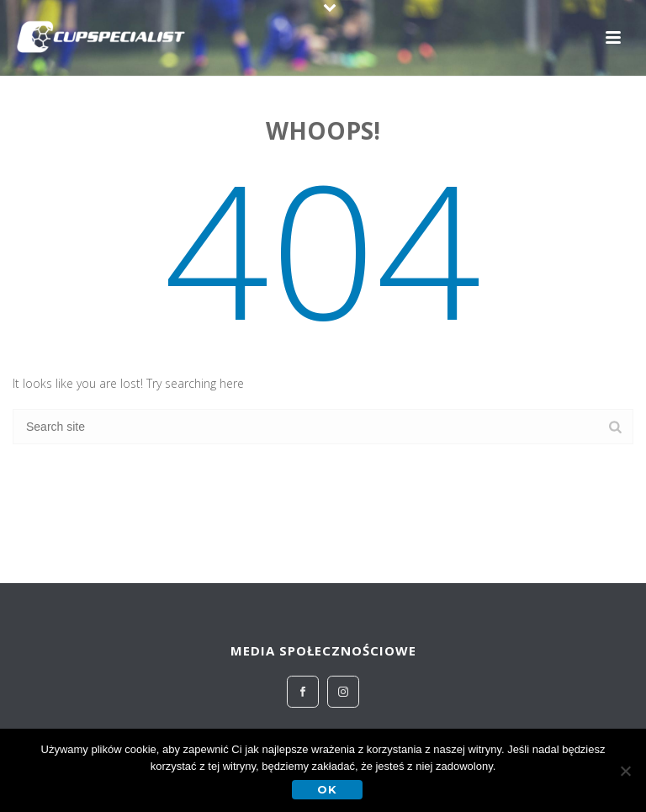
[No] (625, 771)
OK (327, 789)
